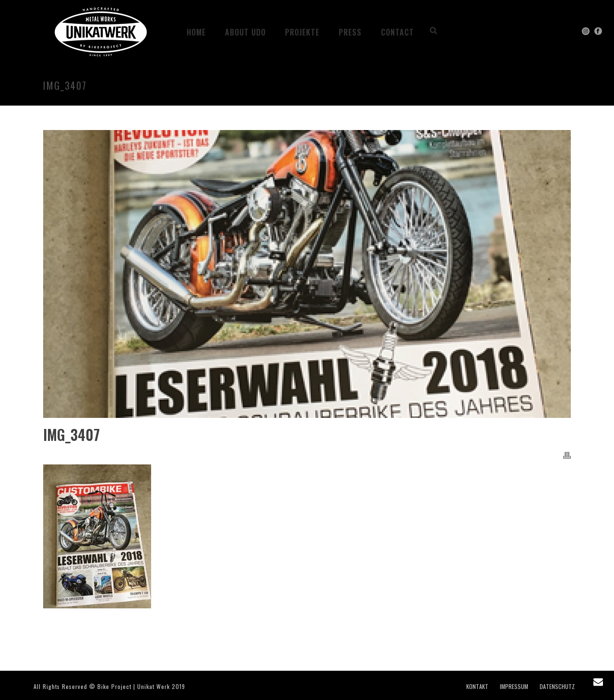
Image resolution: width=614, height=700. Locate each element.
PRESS (350, 32)
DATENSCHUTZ (557, 687)
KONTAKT (477, 687)
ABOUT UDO (245, 32)
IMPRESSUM (514, 687)
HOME (196, 32)
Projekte (302, 32)
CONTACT (397, 32)
